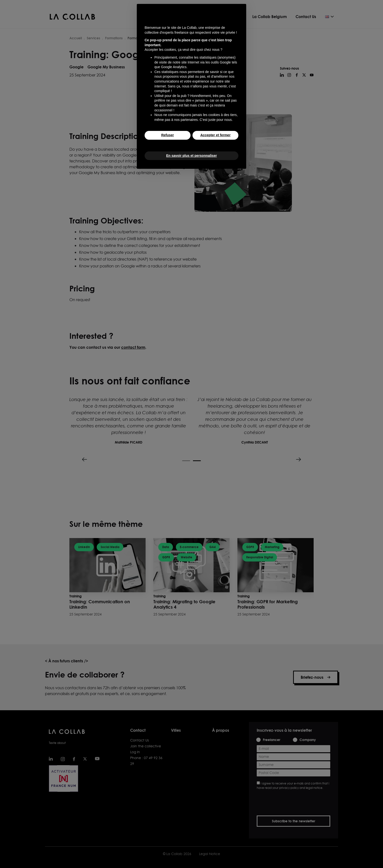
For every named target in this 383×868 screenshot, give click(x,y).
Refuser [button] (168, 135)
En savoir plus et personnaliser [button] (191, 156)
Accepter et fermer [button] (215, 135)
